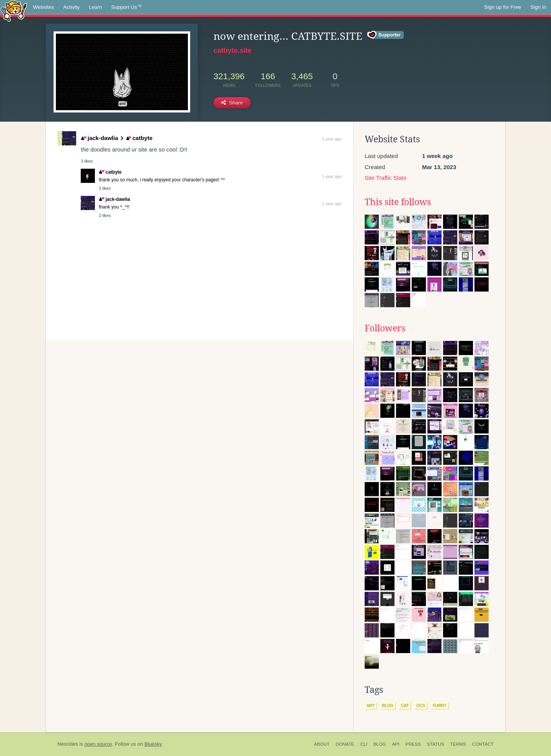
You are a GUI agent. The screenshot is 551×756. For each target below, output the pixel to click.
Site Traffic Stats (386, 178)
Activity (71, 7)
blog (388, 705)
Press (413, 744)
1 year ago (332, 139)
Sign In (538, 7)
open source (98, 744)
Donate (345, 744)
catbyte (139, 138)
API (396, 744)
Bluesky (153, 744)
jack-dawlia (100, 138)
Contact (483, 744)
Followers (385, 328)
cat (405, 705)
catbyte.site (232, 51)
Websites (43, 7)
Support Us (126, 7)
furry (440, 705)
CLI (364, 744)
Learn (95, 7)
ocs (421, 705)
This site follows (398, 202)
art (371, 705)
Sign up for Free (503, 7)
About (322, 744)
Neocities (68, 744)
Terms (458, 744)
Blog (380, 744)
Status (436, 744)
